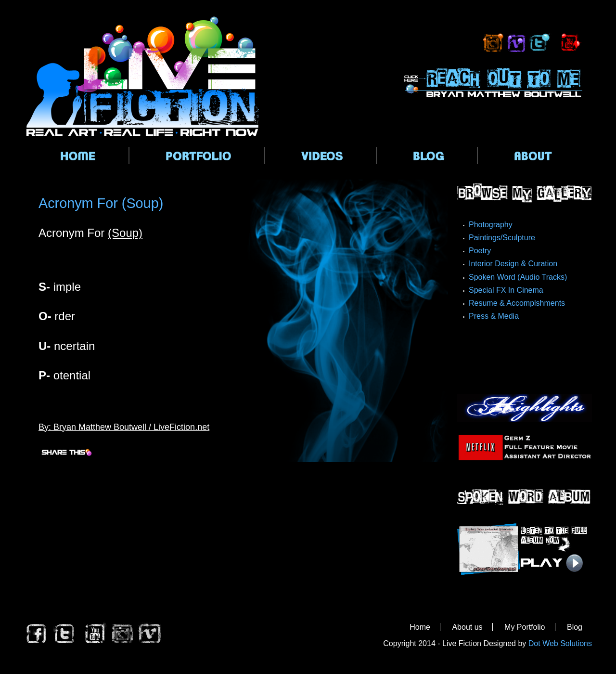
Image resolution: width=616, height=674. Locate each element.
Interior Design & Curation (513, 264)
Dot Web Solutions (560, 643)
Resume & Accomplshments (517, 303)
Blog (575, 627)
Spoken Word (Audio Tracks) (518, 277)
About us (467, 627)
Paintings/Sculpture (502, 238)
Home (420, 627)
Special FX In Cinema (506, 290)
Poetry (480, 251)
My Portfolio (525, 627)
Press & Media (494, 316)
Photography (491, 225)
